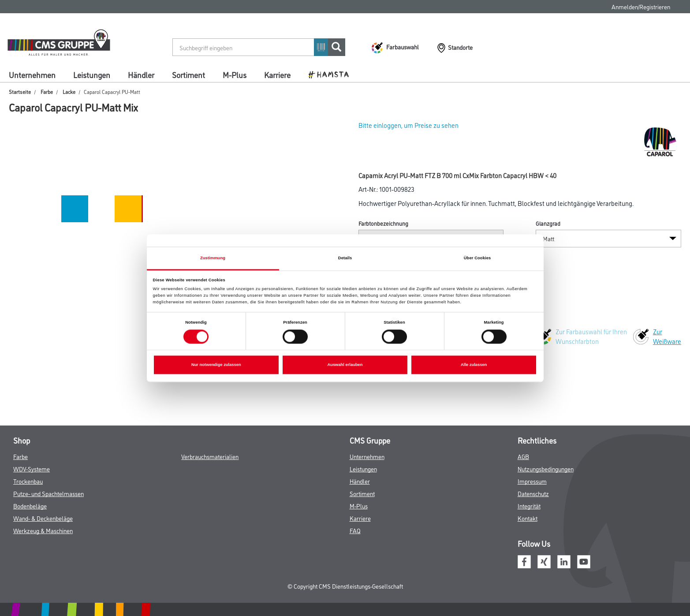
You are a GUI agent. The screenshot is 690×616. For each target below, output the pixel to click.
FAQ (355, 530)
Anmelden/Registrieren (641, 6)
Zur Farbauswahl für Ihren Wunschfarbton (591, 336)
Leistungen (92, 75)
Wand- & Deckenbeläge (43, 518)
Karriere (277, 75)
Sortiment (188, 75)
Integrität (529, 506)
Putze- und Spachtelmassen (48, 493)
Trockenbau (28, 481)
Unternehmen (32, 75)
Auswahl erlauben (345, 365)
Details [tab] (345, 258)
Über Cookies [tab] (477, 258)
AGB (523, 456)
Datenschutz (533, 493)
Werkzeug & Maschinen (43, 530)
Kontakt (528, 518)
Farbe (47, 91)
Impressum (532, 481)
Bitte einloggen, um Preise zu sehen (408, 125)
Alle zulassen (474, 365)
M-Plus (235, 75)
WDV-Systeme (32, 469)
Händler (141, 75)
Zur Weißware (667, 336)
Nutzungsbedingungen (546, 469)
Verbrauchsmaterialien (210, 456)
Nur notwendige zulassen (216, 365)
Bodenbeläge (30, 506)
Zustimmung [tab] (213, 258)
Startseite (20, 91)
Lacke (69, 91)
